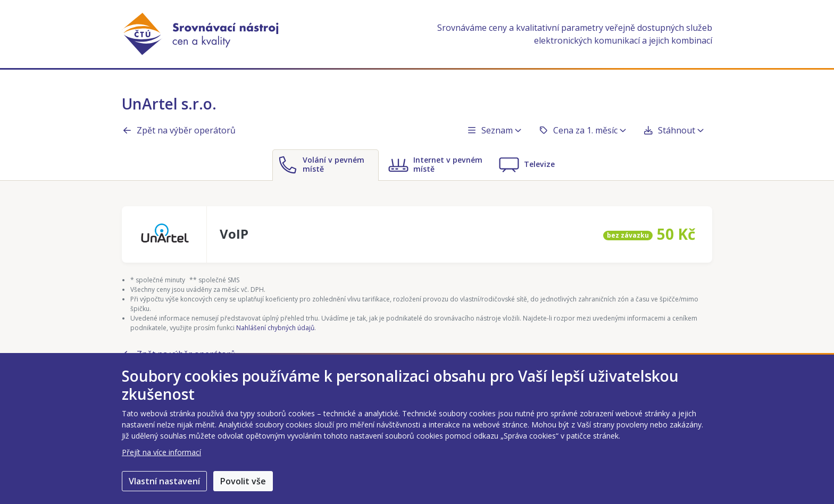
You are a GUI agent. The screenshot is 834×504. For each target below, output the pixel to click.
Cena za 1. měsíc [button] (582, 130)
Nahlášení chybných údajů (275, 328)
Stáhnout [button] (673, 130)
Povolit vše (243, 481)
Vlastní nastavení (164, 481)
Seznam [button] (494, 130)
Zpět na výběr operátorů (179, 130)
